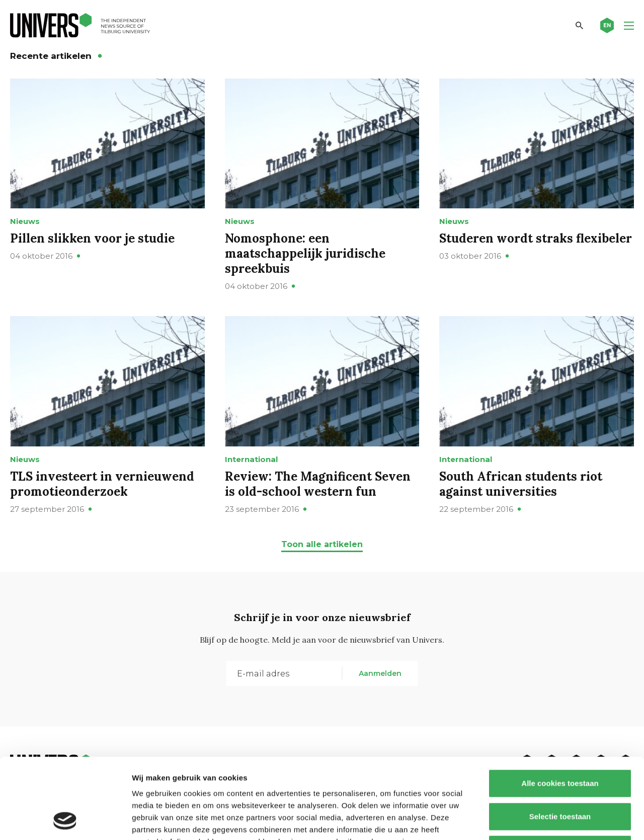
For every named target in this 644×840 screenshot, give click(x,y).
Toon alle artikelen (322, 544)
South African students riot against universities (521, 484)
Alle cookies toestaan (560, 708)
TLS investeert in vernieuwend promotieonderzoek (102, 484)
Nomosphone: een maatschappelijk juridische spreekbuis (305, 253)
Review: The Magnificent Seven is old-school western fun (318, 484)
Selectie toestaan (560, 741)
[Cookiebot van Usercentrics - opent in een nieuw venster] (65, 820)
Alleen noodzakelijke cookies (560, 774)
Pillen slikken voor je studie (92, 238)
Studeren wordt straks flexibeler (536, 238)
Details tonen (544, 820)
